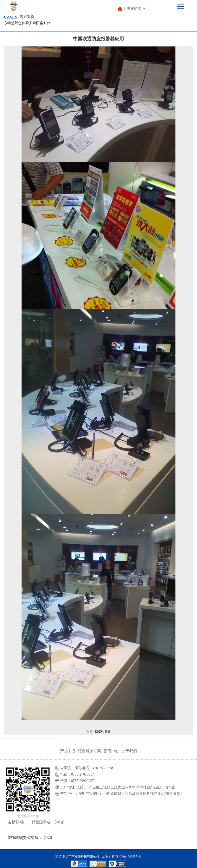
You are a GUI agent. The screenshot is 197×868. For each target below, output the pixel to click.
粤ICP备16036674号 (129, 856)
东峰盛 (59, 822)
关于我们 (129, 751)
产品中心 (68, 751)
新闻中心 (111, 751)
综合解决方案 (90, 751)
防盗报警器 (103, 731)
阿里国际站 (41, 822)
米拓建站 (15, 838)
